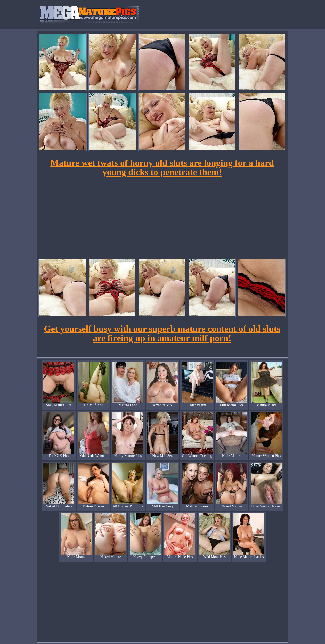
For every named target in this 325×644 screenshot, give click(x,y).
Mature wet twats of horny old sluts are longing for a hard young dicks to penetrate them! (162, 168)
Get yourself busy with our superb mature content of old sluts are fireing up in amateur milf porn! (162, 334)
